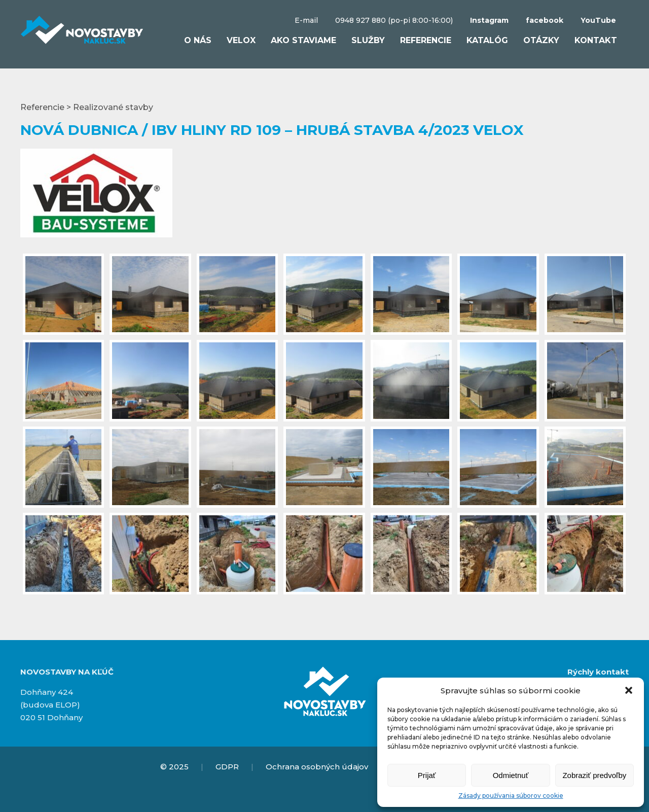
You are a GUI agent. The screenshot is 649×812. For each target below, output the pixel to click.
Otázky (541, 40)
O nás (198, 40)
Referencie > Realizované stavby (87, 107)
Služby (368, 40)
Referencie (426, 40)
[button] (629, 690)
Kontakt (596, 40)
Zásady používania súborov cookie (511, 796)
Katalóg (487, 40)
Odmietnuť (511, 775)
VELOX (241, 40)
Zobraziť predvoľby (594, 775)
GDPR (227, 767)
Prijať (427, 775)
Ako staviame (303, 40)
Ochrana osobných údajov (317, 767)
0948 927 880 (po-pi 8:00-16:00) (394, 20)
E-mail (306, 20)
